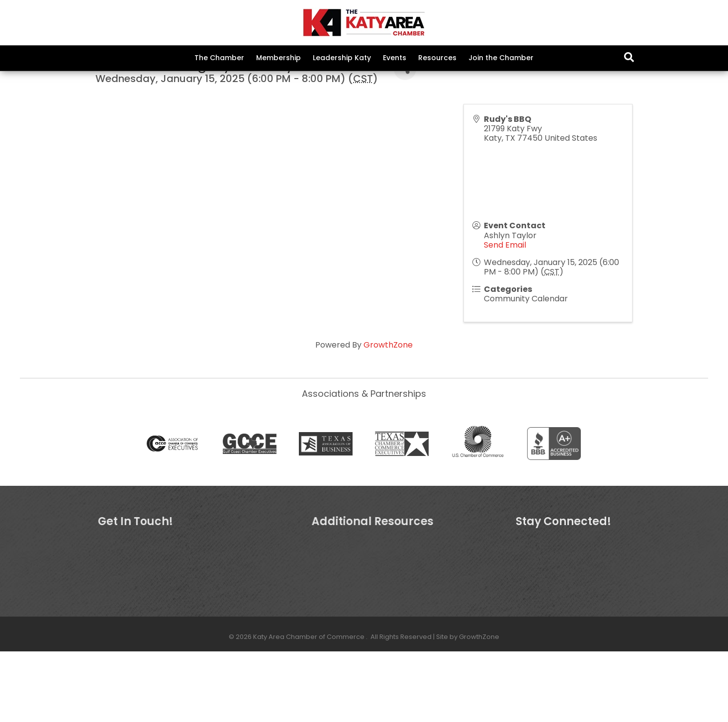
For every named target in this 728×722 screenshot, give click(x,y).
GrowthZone (388, 415)
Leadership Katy (342, 58)
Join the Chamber (501, 58)
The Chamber (219, 58)
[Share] (405, 140)
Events (395, 58)
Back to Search (123, 124)
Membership (278, 58)
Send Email (505, 316)
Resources (437, 58)
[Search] (629, 57)
